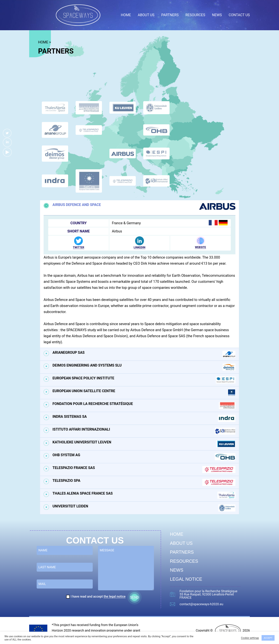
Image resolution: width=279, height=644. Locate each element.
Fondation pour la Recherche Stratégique (144, 406)
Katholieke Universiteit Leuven (144, 444)
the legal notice (115, 596)
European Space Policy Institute (144, 380)
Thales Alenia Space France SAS (144, 495)
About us (146, 15)
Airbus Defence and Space (144, 206)
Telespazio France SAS (144, 470)
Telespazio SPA (144, 482)
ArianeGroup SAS (144, 354)
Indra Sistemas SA (144, 418)
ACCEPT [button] (268, 638)
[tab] (139, 206)
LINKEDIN (139, 247)
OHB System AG (144, 457)
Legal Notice (186, 579)
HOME (43, 42)
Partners (170, 15)
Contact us (239, 15)
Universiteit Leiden (144, 508)
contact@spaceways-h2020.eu (201, 604)
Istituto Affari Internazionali (144, 431)
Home (126, 15)
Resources (195, 15)
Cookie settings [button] (250, 638)
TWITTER (79, 247)
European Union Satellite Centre (144, 393)
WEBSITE (201, 247)
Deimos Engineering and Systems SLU (144, 367)
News (217, 15)
